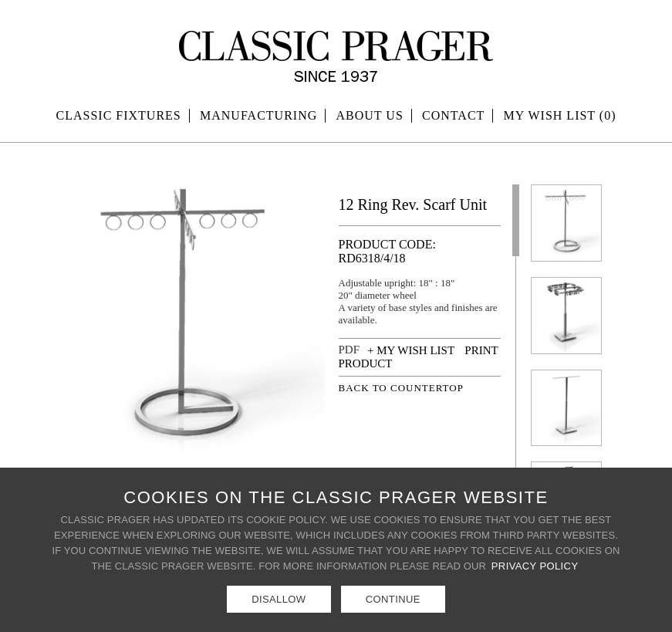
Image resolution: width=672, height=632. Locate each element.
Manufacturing (258, 115)
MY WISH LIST (560, 115)
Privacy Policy (535, 566)
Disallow (279, 599)
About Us (370, 115)
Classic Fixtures (119, 115)
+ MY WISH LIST (411, 350)
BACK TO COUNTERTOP (401, 388)
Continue (393, 599)
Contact (453, 115)
